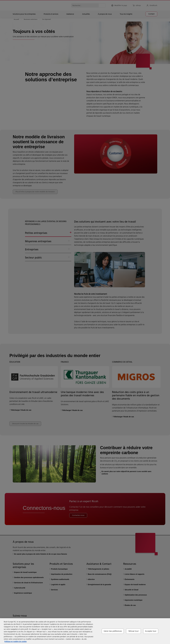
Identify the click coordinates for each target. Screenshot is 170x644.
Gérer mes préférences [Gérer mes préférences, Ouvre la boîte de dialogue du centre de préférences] (113, 631)
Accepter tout (151, 631)
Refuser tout (134, 631)
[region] (85, 631)
